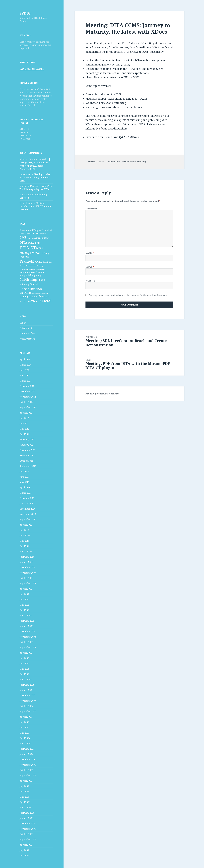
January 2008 (26, 690)
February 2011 (27, 498)
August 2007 (26, 717)
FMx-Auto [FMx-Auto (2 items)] (25, 257)
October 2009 (26, 578)
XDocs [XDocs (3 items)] (35, 301)
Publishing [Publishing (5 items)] (28, 279)
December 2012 (27, 391)
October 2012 (26, 402)
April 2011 (25, 487)
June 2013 (25, 370)
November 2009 (28, 573)
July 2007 (24, 722)
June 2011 (25, 477)
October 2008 (26, 642)
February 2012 (27, 439)
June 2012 (25, 423)
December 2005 (27, 823)
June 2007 (25, 727)
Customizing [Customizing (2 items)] (42, 238)
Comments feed (27, 333)
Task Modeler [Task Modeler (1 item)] (36, 293)
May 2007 (24, 733)
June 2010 (25, 535)
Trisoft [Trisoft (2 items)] (32, 297)
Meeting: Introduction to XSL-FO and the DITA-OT (35, 206)
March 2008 (26, 679)
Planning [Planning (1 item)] (38, 276)
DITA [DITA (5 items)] (23, 242)
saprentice (25, 174)
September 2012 (28, 407)
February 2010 (27, 557)
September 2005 (28, 839)
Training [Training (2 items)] (24, 297)
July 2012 (24, 418)
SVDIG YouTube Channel (32, 69)
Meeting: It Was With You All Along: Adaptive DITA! (34, 166)
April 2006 (25, 802)
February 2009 (27, 621)
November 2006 (28, 765)
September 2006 (28, 775)
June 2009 (25, 599)
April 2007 (25, 738)
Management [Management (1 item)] (24, 272)
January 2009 (26, 626)
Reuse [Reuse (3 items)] (41, 280)
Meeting (141, 162)
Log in (23, 323)
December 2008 (27, 631)
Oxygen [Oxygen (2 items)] (40, 272)
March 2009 (26, 615)
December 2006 (27, 759)
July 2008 (24, 658)
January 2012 (26, 445)
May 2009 (24, 605)
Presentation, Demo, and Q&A (105, 137)
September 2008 (28, 647)
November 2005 (28, 829)
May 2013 (24, 375)
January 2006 (26, 818)
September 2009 (28, 583)
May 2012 (24, 429)
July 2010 (24, 530)
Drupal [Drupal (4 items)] (35, 253)
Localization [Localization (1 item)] (41, 269)
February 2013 (27, 386)
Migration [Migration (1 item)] (32, 272)
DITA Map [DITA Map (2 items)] (25, 253)
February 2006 (27, 813)
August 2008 (26, 653)
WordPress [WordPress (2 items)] (25, 302)
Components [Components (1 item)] (31, 238)
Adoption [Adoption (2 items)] (24, 230)
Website (90, 281)
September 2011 (28, 466)
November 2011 (28, 455)
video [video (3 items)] (40, 296)
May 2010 (24, 541)
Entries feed (26, 328)
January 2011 (26, 503)
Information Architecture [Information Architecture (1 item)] (28, 269)
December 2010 (27, 509)
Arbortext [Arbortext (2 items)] (47, 230)
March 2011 (26, 493)
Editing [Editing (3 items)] (45, 253)
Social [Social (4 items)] (34, 284)
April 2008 (25, 674)
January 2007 (26, 754)
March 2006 (26, 807)
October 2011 (26, 461)
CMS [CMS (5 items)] (23, 237)
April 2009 (25, 610)
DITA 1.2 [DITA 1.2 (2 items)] (40, 248)
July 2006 (24, 786)
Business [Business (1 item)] (43, 234)
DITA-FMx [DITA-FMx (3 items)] (34, 243)
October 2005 (26, 834)
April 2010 (25, 546)
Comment (91, 208)
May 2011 (24, 482)
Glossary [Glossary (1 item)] (23, 266)
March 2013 (26, 381)
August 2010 (26, 525)
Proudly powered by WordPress (103, 394)
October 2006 (26, 770)
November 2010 (28, 514)
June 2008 (25, 663)
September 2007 (28, 711)
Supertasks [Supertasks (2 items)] (25, 293)
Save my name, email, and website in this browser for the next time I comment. (129, 295)
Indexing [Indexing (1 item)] (40, 266)
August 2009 (26, 589)
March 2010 (26, 551)
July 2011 (24, 471)
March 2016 (26, 365)
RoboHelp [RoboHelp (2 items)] (25, 284)
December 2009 (27, 567)
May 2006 (24, 797)
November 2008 (28, 637)
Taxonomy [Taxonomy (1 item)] (45, 293)
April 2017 (25, 359)
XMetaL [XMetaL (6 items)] (46, 301)
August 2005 (26, 845)
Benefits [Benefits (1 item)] (22, 234)
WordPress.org (27, 339)
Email (90, 267)
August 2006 (26, 781)
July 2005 (24, 850)
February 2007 (27, 749)
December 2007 (27, 695)
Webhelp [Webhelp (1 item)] (46, 297)
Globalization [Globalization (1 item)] (47, 262)
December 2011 (27, 450)
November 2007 (28, 701)
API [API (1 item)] (40, 230)
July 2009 (24, 594)
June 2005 (25, 855)
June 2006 (25, 791)
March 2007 (26, 743)
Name (90, 253)
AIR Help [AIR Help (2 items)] (34, 230)
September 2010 (28, 519)
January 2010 (26, 562)
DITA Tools (130, 162)
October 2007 (26, 706)
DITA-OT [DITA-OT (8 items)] (28, 248)
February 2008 (27, 685)
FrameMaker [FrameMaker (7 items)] (31, 261)
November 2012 (28, 397)
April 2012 (25, 434)
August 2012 (26, 413)
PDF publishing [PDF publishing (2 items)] (27, 275)
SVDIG (25, 13)
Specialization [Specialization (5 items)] (31, 289)
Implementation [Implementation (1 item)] (31, 266)
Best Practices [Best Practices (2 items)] (33, 233)
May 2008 (24, 669)
